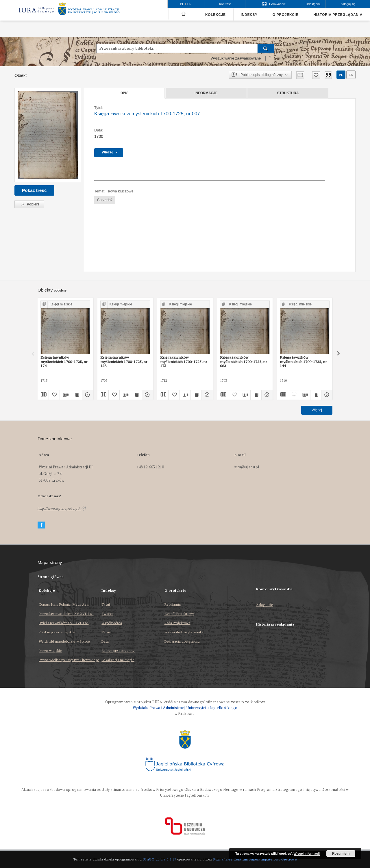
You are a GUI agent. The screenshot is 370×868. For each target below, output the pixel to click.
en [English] (189, 4)
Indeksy (249, 15)
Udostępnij (313, 4)
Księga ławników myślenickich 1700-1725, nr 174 (64, 361)
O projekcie (286, 15)
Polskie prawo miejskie (57, 632)
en (351, 75)
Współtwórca (112, 623)
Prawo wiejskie (50, 651)
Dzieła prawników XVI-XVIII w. (64, 623)
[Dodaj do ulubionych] (316, 75)
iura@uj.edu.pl (247, 467)
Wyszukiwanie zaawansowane (236, 58)
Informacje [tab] (206, 93)
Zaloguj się (265, 605)
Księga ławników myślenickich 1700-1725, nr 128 (124, 361)
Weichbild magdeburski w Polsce (64, 641)
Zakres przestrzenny (118, 651)
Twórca (107, 614)
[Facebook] (41, 525)
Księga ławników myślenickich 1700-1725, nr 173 (184, 361)
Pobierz (29, 204)
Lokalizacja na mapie (118, 660)
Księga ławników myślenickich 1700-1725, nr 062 (244, 361)
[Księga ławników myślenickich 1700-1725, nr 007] (48, 135)
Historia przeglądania (338, 15)
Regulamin (173, 604)
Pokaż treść (34, 190)
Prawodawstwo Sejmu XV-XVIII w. (66, 614)
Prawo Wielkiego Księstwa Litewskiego (69, 660)
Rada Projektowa (177, 623)
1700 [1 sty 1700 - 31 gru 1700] (99, 136)
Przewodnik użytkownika (184, 632)
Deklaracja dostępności (183, 641)
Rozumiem (341, 854)
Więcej (317, 410)
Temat (107, 632)
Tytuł (106, 604)
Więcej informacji (307, 854)
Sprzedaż (105, 200)
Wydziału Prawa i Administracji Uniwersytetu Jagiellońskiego (185, 708)
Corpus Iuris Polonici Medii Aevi (64, 604)
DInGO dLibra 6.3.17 (160, 859)
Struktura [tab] (288, 93)
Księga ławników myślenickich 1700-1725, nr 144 (303, 361)
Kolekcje (215, 15)
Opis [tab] (124, 93)
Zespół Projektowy (179, 614)
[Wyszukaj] (266, 48)
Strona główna (51, 577)
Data (105, 641)
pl (341, 75)
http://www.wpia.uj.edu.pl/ (62, 508)
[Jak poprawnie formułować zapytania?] (270, 58)
